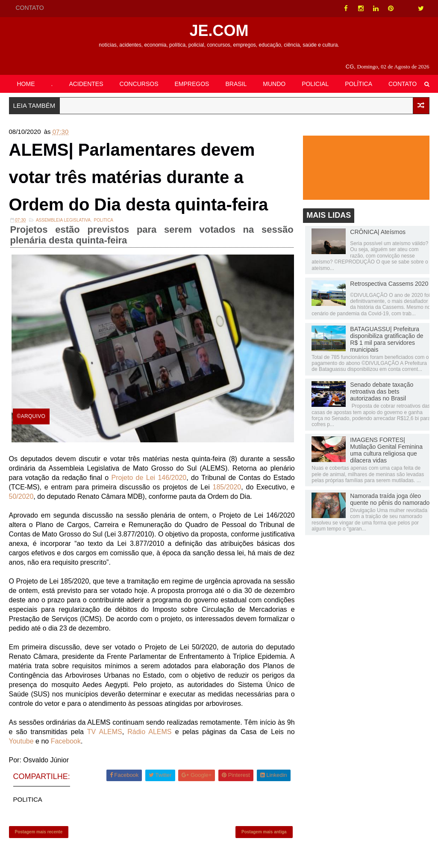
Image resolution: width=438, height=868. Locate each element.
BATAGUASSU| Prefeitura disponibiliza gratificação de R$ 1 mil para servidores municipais (387, 339)
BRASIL (236, 84)
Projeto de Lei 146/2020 (149, 478)
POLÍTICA (359, 84)
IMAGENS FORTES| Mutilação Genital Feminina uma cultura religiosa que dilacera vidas (386, 450)
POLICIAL (315, 84)
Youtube (21, 741)
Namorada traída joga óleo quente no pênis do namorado (390, 499)
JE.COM (219, 31)
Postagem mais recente (39, 832)
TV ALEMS (105, 732)
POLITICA (103, 220)
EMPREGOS (192, 84)
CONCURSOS (139, 84)
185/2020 (227, 487)
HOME (26, 84)
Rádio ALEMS (149, 732)
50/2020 (21, 496)
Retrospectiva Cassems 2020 (389, 284)
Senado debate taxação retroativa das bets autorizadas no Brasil (382, 391)
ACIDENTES (86, 84)
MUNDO (274, 84)
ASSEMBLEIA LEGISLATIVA (63, 220)
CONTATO (30, 8)
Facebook (66, 741)
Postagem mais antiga (264, 832)
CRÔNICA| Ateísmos (378, 232)
